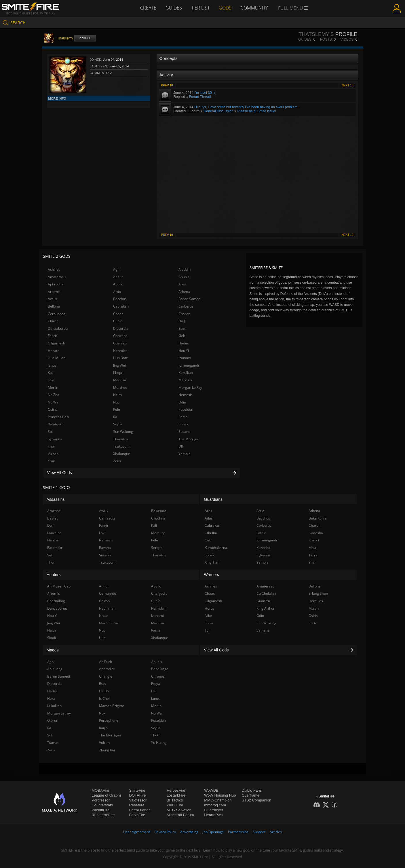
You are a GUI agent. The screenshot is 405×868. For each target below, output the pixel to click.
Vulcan (53, 454)
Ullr (181, 446)
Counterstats (102, 805)
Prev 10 (167, 85)
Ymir (52, 461)
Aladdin (185, 269)
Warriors (212, 575)
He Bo (104, 691)
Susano (184, 432)
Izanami (185, 358)
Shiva (209, 623)
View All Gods (142, 473)
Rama (183, 417)
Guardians (213, 499)
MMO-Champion (218, 800)
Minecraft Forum (180, 815)
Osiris (52, 409)
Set (50, 555)
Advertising (189, 832)
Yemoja (185, 454)
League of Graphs (107, 795)
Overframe (251, 795)
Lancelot (54, 533)
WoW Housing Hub (220, 795)
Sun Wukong (123, 432)
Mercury (185, 380)
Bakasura (159, 511)
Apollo (118, 284)
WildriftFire (100, 810)
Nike (208, 616)
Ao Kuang (55, 669)
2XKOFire (175, 805)
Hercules (120, 351)
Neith (117, 395)
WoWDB (211, 790)
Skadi (52, 638)
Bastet (52, 518)
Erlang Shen (318, 593)
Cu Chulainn (266, 593)
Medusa (120, 380)
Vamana (263, 630)
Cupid (118, 321)
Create (148, 8)
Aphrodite (56, 284)
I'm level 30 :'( (205, 93)
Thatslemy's (316, 34)
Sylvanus (55, 439)
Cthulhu (211, 533)
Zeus (117, 461)
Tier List (200, 8)
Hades (184, 343)
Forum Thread (200, 97)
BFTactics (175, 800)
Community (254, 8)
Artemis (54, 292)
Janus (52, 365)
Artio (117, 292)
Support (259, 832)
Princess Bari (58, 417)
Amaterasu (57, 277)
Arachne (54, 511)
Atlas (209, 518)
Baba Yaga (160, 669)
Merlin (53, 387)
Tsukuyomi (122, 446)
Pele (117, 409)
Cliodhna (158, 518)
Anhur (118, 277)
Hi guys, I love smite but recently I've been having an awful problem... (247, 107)
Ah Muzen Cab (59, 586)
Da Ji (182, 321)
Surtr (313, 623)
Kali (51, 373)
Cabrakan (121, 306)
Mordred (120, 387)
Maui (313, 548)
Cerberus (186, 306)
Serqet (156, 548)
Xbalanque (122, 454)
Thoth (156, 735)
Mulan (314, 608)
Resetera (137, 805)
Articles (276, 832)
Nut (116, 402)
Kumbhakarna (216, 548)
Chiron (53, 321)
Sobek (183, 424)
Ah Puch (105, 662)
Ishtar (104, 616)
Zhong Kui (107, 750)
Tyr (207, 630)
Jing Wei (119, 365)
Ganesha (120, 336)
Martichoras (109, 623)
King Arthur (266, 608)
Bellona (54, 306)
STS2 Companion (257, 800)
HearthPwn (213, 815)
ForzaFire (137, 815)
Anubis (184, 277)
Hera (51, 699)
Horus (210, 608)
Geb (182, 336)
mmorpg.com (215, 805)
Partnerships (238, 832)
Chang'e (106, 676)
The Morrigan (189, 439)
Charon (184, 314)
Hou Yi (184, 351)
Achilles (54, 269)
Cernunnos (57, 314)
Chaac (118, 314)
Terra (313, 555)
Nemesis (186, 395)
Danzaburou (58, 328)
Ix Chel (104, 699)
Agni (117, 269)
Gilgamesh (56, 343)
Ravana (105, 548)
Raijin (103, 728)
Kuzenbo (263, 548)
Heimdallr (159, 608)
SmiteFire (137, 790)
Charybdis (159, 593)
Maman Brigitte (112, 706)
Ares (182, 284)
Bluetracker (214, 810)
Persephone (109, 720)
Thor (52, 446)
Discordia (121, 328)
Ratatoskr (55, 424)
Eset (182, 328)
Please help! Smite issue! (257, 111)
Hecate (54, 351)
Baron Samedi (190, 299)
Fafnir (261, 533)
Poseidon (186, 409)
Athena (184, 292)
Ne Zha (54, 395)
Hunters (54, 575)
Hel (154, 691)
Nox (102, 713)
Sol (50, 432)
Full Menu (293, 8)
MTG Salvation (179, 810)
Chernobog (56, 601)
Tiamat (53, 743)
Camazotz (107, 518)
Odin (182, 402)
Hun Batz (120, 358)
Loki (51, 380)
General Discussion (218, 111)
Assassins (56, 499)
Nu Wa (53, 402)
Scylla (118, 424)
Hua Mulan (57, 358)
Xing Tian (212, 562)
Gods (225, 8)
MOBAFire (100, 790)
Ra (115, 417)
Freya (156, 684)
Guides (174, 8)
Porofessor (101, 800)
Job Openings (213, 832)
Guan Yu (120, 343)
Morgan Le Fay (190, 387)
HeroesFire (176, 790)
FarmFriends (140, 810)
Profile (85, 38)
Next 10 (347, 85)
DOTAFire (138, 795)
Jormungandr (189, 365)
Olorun (53, 720)
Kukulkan (186, 373)
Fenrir (53, 336)
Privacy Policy (165, 832)
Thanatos (121, 439)
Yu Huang (159, 743)
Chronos (158, 676)
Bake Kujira (318, 518)
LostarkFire (176, 795)
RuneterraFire (103, 815)
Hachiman (107, 608)
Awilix (52, 299)
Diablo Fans (252, 790)
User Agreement (137, 832)
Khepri (118, 373)
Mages (53, 650)
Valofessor (138, 800)
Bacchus (120, 299)
